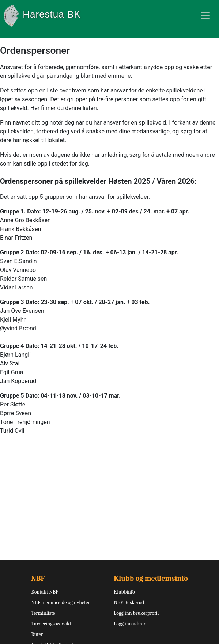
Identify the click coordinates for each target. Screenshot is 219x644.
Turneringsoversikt (51, 624)
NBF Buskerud (129, 603)
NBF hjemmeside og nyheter (61, 603)
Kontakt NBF (45, 592)
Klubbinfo (124, 592)
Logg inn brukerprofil (136, 613)
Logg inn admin (130, 624)
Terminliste (43, 613)
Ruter (37, 634)
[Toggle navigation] (205, 16)
